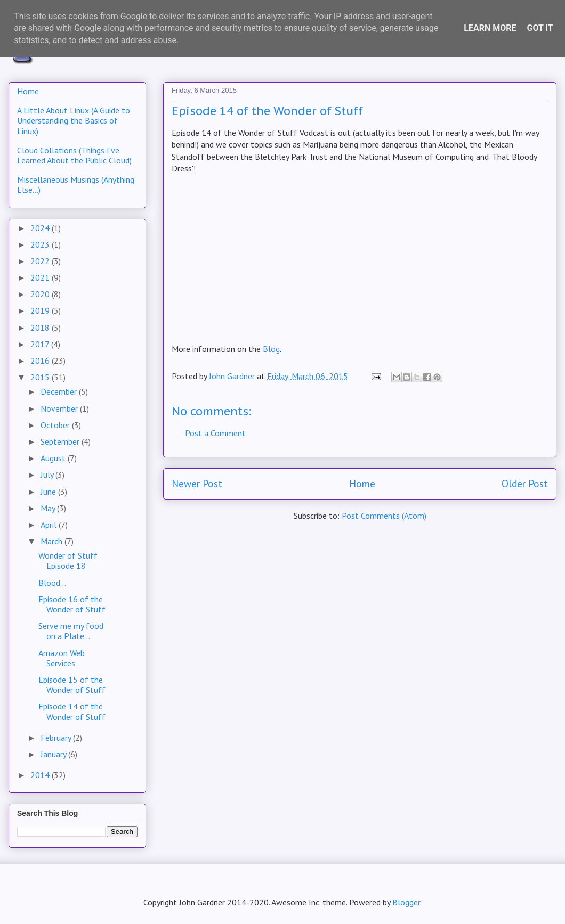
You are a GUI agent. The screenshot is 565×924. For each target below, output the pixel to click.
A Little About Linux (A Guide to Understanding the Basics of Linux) (74, 120)
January (54, 754)
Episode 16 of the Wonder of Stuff (72, 604)
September (61, 441)
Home (362, 483)
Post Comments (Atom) (384, 516)
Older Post (525, 483)
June (49, 492)
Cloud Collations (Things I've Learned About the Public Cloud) (74, 155)
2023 (41, 244)
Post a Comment (215, 433)
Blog (271, 349)
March (53, 541)
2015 (41, 377)
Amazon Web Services (62, 658)
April (50, 525)
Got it (540, 28)
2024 (41, 228)
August (54, 458)
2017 (41, 344)
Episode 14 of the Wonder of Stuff (72, 711)
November (60, 408)
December (60, 391)
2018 (41, 328)
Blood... (52, 583)
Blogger (406, 902)
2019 (41, 310)
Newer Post (197, 483)
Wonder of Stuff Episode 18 (68, 561)
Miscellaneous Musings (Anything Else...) (76, 185)
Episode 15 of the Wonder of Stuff (72, 685)
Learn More (490, 28)
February (57, 738)
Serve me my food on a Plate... (71, 631)
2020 (41, 294)
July (48, 475)
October (56, 425)
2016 (41, 361)
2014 (41, 775)
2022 (41, 261)
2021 (41, 277)
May (49, 508)
